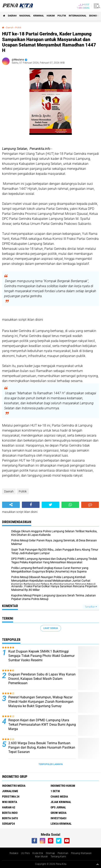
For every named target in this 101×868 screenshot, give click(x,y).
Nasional (25, 16)
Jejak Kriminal (61, 802)
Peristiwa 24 (11, 797)
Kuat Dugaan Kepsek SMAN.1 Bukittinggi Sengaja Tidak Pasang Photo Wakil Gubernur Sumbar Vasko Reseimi (41, 656)
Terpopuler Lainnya (51, 764)
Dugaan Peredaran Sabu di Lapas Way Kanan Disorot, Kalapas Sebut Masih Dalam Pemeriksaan (42, 679)
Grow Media (59, 813)
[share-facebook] (31, 505)
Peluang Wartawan (81, 853)
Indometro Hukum (63, 786)
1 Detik (55, 791)
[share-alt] (11, 505)
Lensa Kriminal (61, 824)
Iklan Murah (41, 857)
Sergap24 (8, 824)
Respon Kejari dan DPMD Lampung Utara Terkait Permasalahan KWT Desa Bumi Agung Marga (42, 725)
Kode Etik (38, 853)
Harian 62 (9, 807)
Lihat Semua (51, 628)
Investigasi (59, 818)
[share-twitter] (50, 505)
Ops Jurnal (58, 807)
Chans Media (59, 797)
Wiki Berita (10, 802)
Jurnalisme (10, 791)
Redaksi (14, 853)
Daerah (12, 16)
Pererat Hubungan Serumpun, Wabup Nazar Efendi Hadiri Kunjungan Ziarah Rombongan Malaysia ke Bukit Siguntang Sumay (41, 702)
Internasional (78, 16)
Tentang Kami (58, 857)
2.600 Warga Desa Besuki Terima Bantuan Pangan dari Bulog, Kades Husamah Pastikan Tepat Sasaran (42, 747)
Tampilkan (91, 607)
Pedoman (63, 853)
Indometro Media (14, 786)
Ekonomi (94, 16)
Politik (62, 16)
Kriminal (39, 16)
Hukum (51, 16)
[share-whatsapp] (70, 505)
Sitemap (50, 853)
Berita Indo (10, 813)
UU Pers (25, 853)
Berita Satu (10, 818)
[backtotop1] (97, 864)
